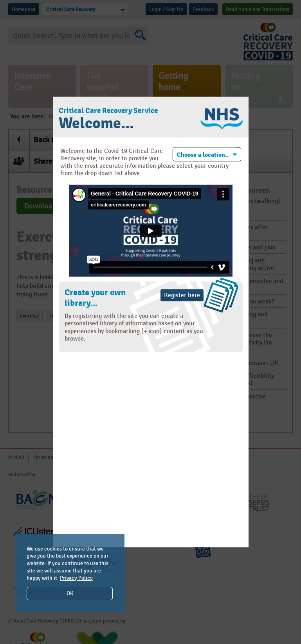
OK (70, 593)
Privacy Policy (76, 578)
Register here (182, 295)
